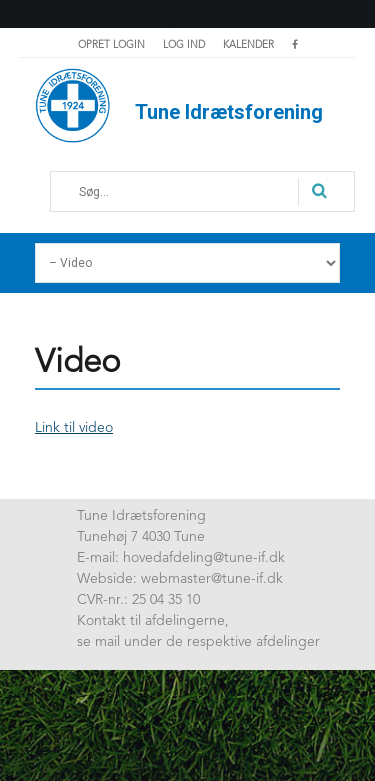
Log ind (184, 45)
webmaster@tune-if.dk (212, 579)
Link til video (74, 428)
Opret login (111, 45)
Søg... (66, 178)
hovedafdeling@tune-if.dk (204, 558)
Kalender (248, 45)
